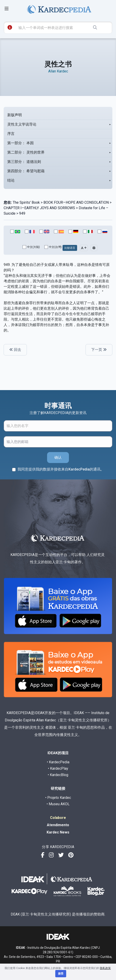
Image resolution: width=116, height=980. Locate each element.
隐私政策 (105, 968)
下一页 (99, 350)
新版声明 (15, 115)
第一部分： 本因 (20, 143)
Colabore (58, 818)
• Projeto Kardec (58, 798)
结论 (11, 180)
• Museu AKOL (58, 804)
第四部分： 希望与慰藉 (26, 171)
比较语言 (70, 248)
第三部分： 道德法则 (24, 162)
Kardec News (58, 832)
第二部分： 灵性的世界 (26, 152)
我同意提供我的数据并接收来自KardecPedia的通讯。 (61, 469)
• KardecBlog (58, 775)
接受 (61, 974)
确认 (58, 457)
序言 (11, 134)
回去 (15, 350)
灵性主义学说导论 (22, 124)
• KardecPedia (58, 762)
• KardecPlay (58, 768)
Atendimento (58, 825)
